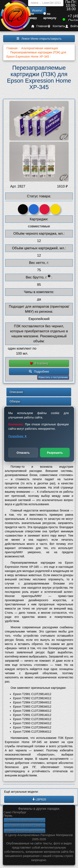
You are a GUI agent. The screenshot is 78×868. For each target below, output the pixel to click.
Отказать (23, 452)
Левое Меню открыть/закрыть (39, 39)
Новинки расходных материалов (25, 831)
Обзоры (15, 401)
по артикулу (50, 16)
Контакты (56, 26)
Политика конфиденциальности (24, 820)
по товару (32, 16)
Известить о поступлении (53, 377)
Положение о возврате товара (25, 825)
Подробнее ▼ (18, 436)
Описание (16, 392)
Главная (39, 26)
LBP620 (39, 799)
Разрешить (55, 452)
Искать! (37, 10)
